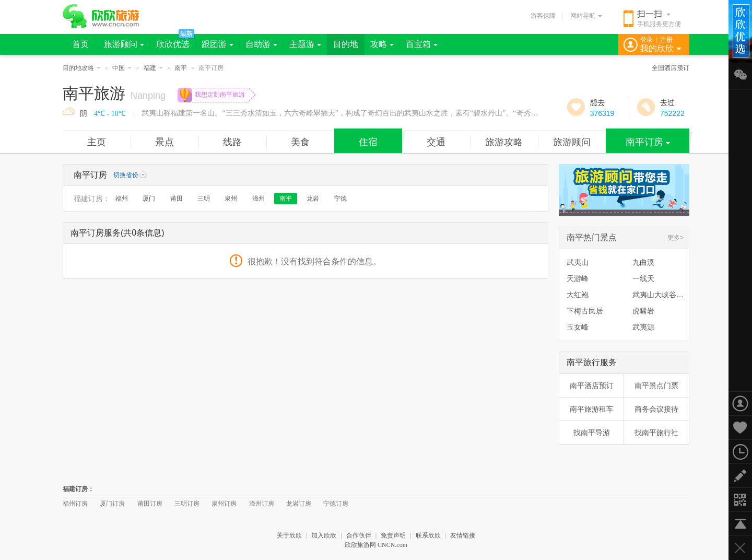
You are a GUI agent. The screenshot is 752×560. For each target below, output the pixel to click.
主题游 (305, 44)
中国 (122, 68)
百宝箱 (422, 44)
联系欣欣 (428, 535)
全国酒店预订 (671, 68)
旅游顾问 (124, 44)
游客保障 (543, 16)
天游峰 (578, 278)
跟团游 (218, 44)
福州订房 (75, 504)
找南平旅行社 (656, 433)
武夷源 (643, 327)
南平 (181, 68)
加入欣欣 (324, 535)
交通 (436, 142)
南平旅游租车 (592, 409)
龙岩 (313, 199)
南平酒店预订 (592, 386)
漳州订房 (262, 504)
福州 (122, 199)
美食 (300, 142)
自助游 (261, 44)
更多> (675, 238)
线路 (232, 142)
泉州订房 (224, 504)
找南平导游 (592, 433)
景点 (164, 142)
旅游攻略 (504, 142)
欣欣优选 (173, 44)
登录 (647, 40)
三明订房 (187, 504)
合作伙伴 (359, 535)
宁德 (340, 199)
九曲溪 (643, 262)
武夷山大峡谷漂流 (662, 295)
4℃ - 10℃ (110, 114)
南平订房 (648, 142)
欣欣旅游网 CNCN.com (376, 545)
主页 (97, 142)
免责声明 (393, 535)
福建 (153, 68)
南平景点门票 (656, 386)
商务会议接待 (656, 409)
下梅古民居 (585, 311)
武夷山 (578, 262)
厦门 (149, 199)
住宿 (368, 142)
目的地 (346, 44)
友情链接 (463, 535)
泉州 (231, 199)
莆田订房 (150, 504)
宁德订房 (336, 504)
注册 (666, 40)
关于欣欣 (289, 535)
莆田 (177, 199)
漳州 (258, 199)
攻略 (382, 44)
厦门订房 (112, 504)
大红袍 (578, 295)
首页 (80, 44)
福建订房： (92, 199)
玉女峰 (578, 327)
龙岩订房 (299, 504)
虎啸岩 (643, 311)
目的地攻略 (82, 68)
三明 (204, 199)
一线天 (643, 278)
